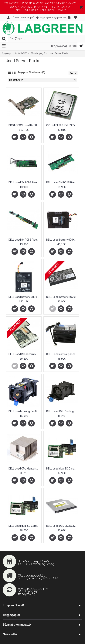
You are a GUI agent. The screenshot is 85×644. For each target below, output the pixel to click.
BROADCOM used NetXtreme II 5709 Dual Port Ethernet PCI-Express (24, 125)
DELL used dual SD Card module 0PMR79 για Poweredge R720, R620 (24, 526)
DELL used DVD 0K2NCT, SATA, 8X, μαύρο (62, 526)
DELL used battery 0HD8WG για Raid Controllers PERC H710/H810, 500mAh (24, 297)
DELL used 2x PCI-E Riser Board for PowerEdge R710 (24, 182)
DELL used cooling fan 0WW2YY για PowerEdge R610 (24, 411)
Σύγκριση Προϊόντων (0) (31, 72)
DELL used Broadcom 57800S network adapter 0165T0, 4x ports (24, 354)
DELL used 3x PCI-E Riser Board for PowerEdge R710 (62, 182)
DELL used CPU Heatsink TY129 (24, 469)
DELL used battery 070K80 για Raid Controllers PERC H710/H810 (62, 240)
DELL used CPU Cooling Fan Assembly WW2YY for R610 (62, 411)
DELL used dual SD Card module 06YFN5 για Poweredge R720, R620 (62, 469)
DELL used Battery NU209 (61, 297)
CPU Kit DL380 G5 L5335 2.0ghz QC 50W (62, 125)
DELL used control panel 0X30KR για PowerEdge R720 (62, 354)
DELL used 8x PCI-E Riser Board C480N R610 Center (24, 240)
